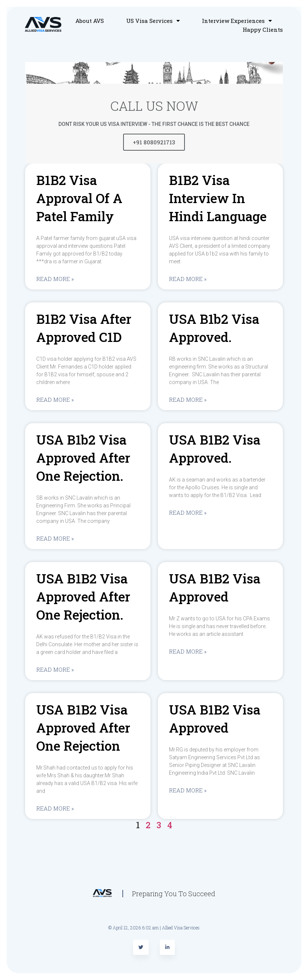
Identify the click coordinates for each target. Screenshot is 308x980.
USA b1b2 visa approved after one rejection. (83, 458)
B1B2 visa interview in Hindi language (218, 198)
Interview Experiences (237, 21)
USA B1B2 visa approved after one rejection (83, 727)
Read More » (55, 279)
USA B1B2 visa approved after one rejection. (83, 596)
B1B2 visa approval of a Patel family (79, 198)
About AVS (90, 21)
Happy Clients (263, 30)
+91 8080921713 (154, 142)
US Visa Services (153, 21)
